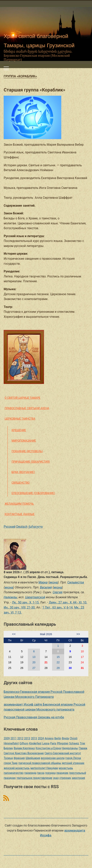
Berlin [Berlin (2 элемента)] (58, 738)
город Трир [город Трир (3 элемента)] (11, 763)
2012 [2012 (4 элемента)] (20, 738)
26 (22, 668)
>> (78, 634)
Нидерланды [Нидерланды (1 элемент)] (70, 748)
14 (46, 657)
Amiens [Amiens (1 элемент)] (49, 738)
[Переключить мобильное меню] (6, 68)
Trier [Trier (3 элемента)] (83, 743)
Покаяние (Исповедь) (27, 451)
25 (10, 668)
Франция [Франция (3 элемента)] (19, 758)
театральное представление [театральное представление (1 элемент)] (34, 778)
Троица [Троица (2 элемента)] (8, 758)
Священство (21, 483)
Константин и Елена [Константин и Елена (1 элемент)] (48, 748)
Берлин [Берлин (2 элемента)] (8, 748)
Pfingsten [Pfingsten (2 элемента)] (63, 743)
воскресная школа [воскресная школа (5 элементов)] (53, 758)
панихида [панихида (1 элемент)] (30, 773)
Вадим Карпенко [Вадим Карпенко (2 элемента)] (24, 748)
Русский (10, 527)
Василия (46, 587)
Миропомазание (24, 441)
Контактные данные (20, 514)
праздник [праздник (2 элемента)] (62, 773)
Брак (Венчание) (23, 472)
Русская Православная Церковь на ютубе (34, 717)
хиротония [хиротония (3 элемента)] (78, 778)
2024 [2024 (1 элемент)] (41, 738)
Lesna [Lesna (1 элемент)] (46, 743)
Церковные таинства (20, 419)
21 (46, 662)
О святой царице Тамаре (22, 398)
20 (34, 662)
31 (82, 668)
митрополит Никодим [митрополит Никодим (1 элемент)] (44, 768)
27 (34, 668)
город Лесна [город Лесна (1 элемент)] (73, 758)
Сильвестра (76, 582)
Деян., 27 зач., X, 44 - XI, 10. (68, 602)
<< (14, 634)
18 (10, 662)
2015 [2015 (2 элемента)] (34, 738)
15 (58, 657)
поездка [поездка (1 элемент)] (50, 773)
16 (70, 657)
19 (22, 662)
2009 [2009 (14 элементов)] (7, 738)
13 (34, 657)
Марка (43, 582)
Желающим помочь (19, 504)
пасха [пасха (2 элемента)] (41, 773)
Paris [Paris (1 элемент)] (53, 743)
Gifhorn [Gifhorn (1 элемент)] (24, 743)
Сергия (58, 592)
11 (10, 657)
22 (58, 662)
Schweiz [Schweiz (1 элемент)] (74, 743)
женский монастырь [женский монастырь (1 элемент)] (17, 768)
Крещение (19, 430)
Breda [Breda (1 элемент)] (65, 738)
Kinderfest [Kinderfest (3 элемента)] (35, 743)
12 (22, 657)
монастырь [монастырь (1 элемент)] (66, 768)
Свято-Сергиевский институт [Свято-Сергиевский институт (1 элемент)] (63, 753)
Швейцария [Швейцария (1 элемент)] (33, 758)
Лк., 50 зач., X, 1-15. (26, 602)
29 (58, 668)
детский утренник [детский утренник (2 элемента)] (73, 763)
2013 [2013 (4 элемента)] (27, 738)
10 (82, 651)
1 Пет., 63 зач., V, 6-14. (58, 607)
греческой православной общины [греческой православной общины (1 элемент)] (40, 763)
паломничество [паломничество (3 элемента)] (14, 773)
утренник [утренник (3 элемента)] (65, 778)
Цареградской (35, 597)
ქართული (35, 527)
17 (82, 657)
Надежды (10, 597)
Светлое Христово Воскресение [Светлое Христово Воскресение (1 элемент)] (24, 753)
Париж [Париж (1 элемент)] (83, 748)
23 (70, 662)
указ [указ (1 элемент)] (56, 778)
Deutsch (22, 527)
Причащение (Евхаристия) (31, 462)
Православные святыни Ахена (27, 408)
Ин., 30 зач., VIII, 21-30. (20, 607)
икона (53, 582)
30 (70, 668)
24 (82, 662)
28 (46, 668)
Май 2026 (46, 634)
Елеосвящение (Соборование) (33, 493)
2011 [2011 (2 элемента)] (14, 738)
